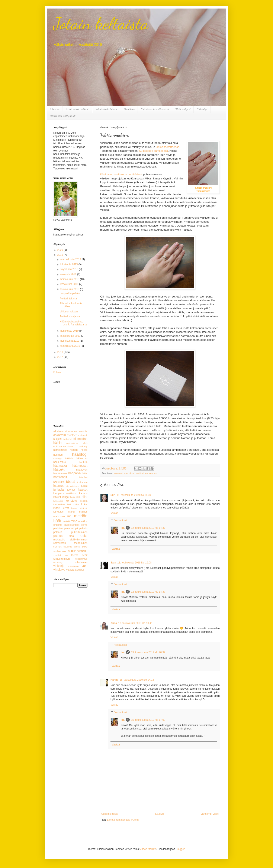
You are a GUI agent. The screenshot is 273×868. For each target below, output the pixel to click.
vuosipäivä (73, 566)
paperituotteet (72, 525)
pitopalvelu (81, 529)
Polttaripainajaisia (70, 316)
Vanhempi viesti (210, 814)
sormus (153, 473)
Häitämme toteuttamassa (155, 109)
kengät (65, 497)
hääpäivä (74, 473)
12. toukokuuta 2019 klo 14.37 (148, 528)
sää (66, 555)
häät (85, 473)
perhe (84, 525)
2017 (61, 357)
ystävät (70, 570)
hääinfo (69, 458)
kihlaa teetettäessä (168, 147)
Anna (114, 623)
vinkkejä (59, 566)
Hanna (114, 680)
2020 (61, 250)
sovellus (68, 547)
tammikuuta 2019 (70, 346)
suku (85, 547)
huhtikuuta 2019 (70, 331)
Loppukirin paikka (70, 293)
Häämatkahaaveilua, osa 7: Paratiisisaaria (73, 323)
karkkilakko (71, 493)
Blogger (180, 849)
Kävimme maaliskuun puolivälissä (121, 174)
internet (58, 486)
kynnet (74, 508)
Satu (113, 563)
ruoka (84, 536)
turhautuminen (62, 559)
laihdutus (58, 512)
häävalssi (83, 477)
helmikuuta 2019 (70, 341)
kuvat (66, 508)
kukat (84, 504)
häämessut (80, 466)
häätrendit (60, 477)
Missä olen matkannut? (63, 116)
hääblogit (57, 459)
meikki (66, 521)
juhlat (84, 486)
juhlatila (59, 490)
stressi (77, 547)
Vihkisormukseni (69, 312)
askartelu (60, 435)
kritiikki (76, 504)
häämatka (60, 466)
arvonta (83, 431)
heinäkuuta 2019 (70, 279)
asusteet (118, 473)
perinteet (58, 529)
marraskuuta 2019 (71, 259)
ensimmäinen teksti (77, 443)
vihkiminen (81, 562)
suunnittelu (78, 551)
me (70, 516)
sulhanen (60, 551)
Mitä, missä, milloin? (77, 109)
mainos (83, 512)
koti (69, 504)
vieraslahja (58, 563)
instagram (82, 482)
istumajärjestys (73, 486)
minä (74, 521)
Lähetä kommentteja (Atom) (123, 820)
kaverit (57, 497)
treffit (85, 555)
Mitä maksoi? (183, 109)
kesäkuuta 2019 (70, 284)
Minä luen (129, 109)
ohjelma (58, 525)
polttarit (57, 532)
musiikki (83, 521)
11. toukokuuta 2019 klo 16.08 (134, 563)
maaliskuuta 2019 (71, 336)
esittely (83, 446)
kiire (85, 497)
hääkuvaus (60, 462)
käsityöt (83, 508)
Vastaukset (121, 521)
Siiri (113, 495)
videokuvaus (81, 559)
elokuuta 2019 (69, 274)
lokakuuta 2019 (69, 264)
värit (85, 566)
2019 (61, 255)
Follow (57, 372)
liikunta (71, 512)
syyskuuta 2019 (70, 269)
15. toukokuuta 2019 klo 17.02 (148, 720)
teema (75, 555)
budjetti (57, 439)
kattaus (83, 493)
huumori (58, 455)
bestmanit (82, 435)
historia (74, 450)
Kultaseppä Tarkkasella (153, 151)
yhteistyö (59, 570)
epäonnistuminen (63, 446)
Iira (123, 528)
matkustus (59, 516)
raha (71, 536)
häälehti (83, 462)
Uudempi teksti (110, 814)
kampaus (59, 493)
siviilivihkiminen (79, 540)
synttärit (57, 555)
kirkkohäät (58, 501)
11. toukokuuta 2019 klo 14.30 (134, 495)
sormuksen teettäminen (136, 473)
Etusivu (55, 109)
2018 (61, 352)
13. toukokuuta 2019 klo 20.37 (148, 652)
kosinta (84, 501)
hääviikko (59, 482)
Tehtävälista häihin (106, 109)
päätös (58, 536)
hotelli (84, 450)
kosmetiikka (59, 504)
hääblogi (80, 454)
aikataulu (58, 431)
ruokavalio (59, 540)
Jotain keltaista (101, 23)
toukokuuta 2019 (70, 289)
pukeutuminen (79, 532)
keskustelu (76, 497)
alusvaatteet (71, 431)
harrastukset (60, 450)
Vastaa (114, 513)
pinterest (69, 529)
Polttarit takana (68, 299)
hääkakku (82, 458)
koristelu (71, 501)
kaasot (83, 490)
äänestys (80, 570)
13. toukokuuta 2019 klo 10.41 (135, 623)
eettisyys (68, 439)
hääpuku (59, 469)
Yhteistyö (202, 109)
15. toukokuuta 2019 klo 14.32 (137, 680)
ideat (71, 482)
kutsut (57, 508)
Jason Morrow (148, 849)
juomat (71, 490)
